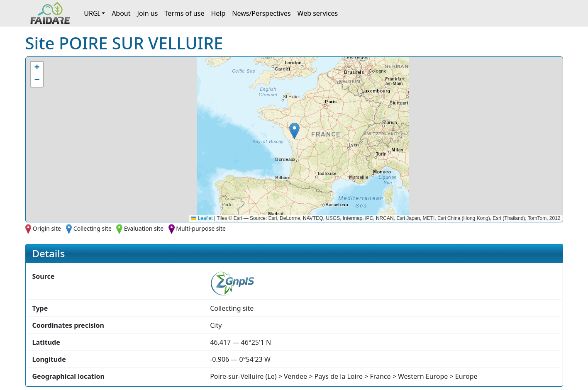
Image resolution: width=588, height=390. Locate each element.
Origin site (47, 228)
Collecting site (93, 228)
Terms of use (184, 13)
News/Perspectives (261, 13)
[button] (294, 131)
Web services (318, 13)
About (121, 13)
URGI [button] (92, 13)
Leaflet (202, 218)
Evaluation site (144, 228)
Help (218, 13)
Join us (148, 13)
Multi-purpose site (201, 228)
